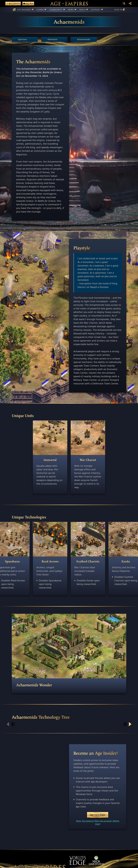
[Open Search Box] (124, 4)
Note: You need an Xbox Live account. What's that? (98, 822)
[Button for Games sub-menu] (45, 10)
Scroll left (8, 724)
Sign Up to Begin (98, 815)
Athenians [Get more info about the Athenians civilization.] (52, 39)
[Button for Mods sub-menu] (87, 10)
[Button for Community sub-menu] (64, 10)
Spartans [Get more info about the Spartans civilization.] (22, 39)
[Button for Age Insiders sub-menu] (33, 10)
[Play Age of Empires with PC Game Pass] (13, 4)
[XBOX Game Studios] (96, 860)
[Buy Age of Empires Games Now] (28, 4)
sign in (120, 10)
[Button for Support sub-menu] (102, 10)
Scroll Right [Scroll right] (130, 724)
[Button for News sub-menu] (75, 10)
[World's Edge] (78, 860)
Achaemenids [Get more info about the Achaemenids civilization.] (84, 39)
